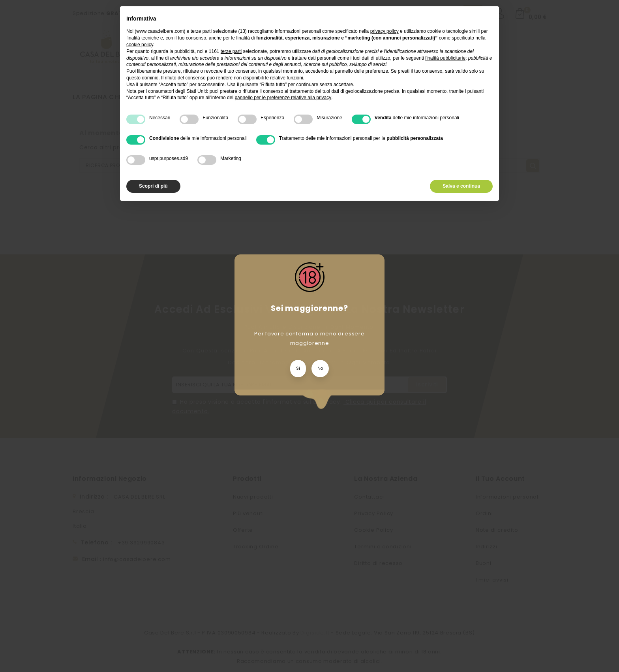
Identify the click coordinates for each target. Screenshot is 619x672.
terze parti (231, 51)
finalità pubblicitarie (445, 58)
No (320, 368)
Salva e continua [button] (461, 186)
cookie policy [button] (140, 45)
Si (298, 368)
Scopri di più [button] (153, 186)
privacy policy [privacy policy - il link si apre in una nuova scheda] (385, 31)
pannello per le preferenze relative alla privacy (283, 98)
